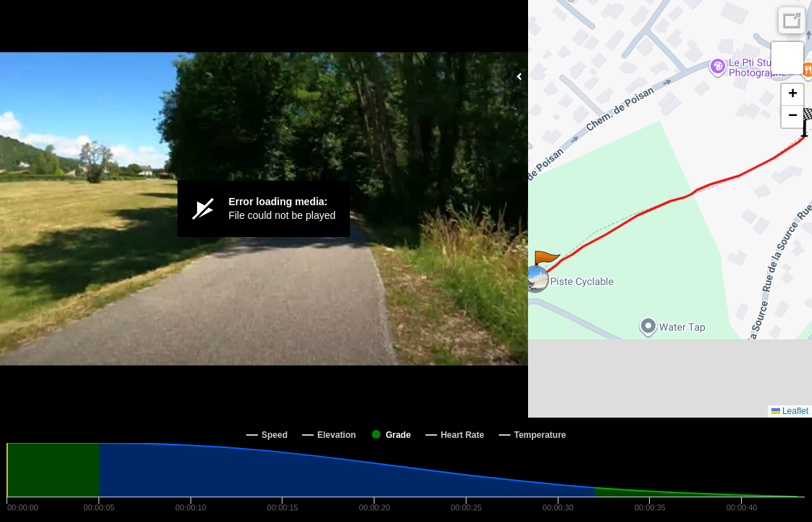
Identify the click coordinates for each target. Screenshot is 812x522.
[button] (547, 265)
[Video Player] (264, 209)
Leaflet (790, 411)
